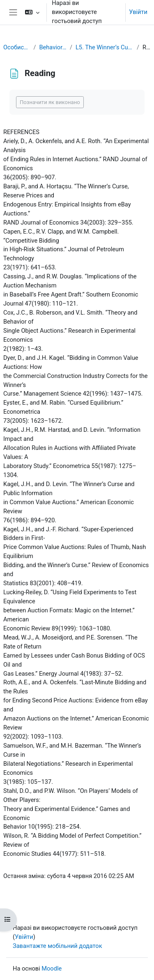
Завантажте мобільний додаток (57, 946)
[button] (32, 12)
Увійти (138, 12)
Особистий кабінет (17, 47)
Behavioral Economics (53, 47)
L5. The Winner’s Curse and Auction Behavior (105, 47)
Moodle (52, 968)
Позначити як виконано (50, 102)
